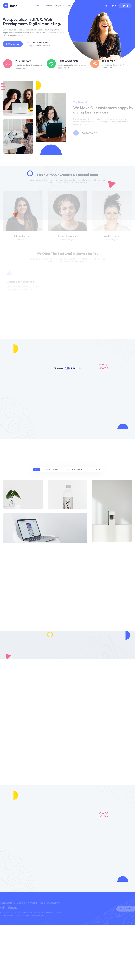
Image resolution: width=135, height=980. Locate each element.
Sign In (113, 6)
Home (38, 6)
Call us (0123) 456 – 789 (34, 43)
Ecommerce (95, 469)
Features (48, 6)
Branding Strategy (52, 469)
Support (71, 6)
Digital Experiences (75, 469)
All (36, 469)
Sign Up (125, 6)
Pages (60, 6)
